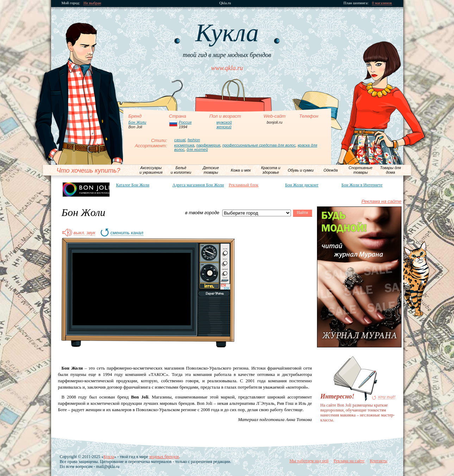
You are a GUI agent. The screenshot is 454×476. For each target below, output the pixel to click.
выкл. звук (85, 233)
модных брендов (164, 457)
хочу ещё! (387, 397)
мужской (224, 122)
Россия (185, 122)
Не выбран (92, 3)
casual (180, 140)
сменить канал (127, 233)
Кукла (109, 457)
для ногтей (197, 149)
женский (224, 127)
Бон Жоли (138, 122)
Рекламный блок (244, 185)
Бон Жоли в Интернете (362, 185)
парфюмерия (209, 145)
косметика (184, 145)
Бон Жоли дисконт (302, 185)
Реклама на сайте (381, 201)
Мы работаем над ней (309, 461)
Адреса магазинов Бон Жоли (198, 185)
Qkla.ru (225, 3)
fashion (194, 140)
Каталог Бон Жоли (133, 185)
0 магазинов (382, 3)
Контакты (379, 461)
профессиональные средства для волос (259, 145)
